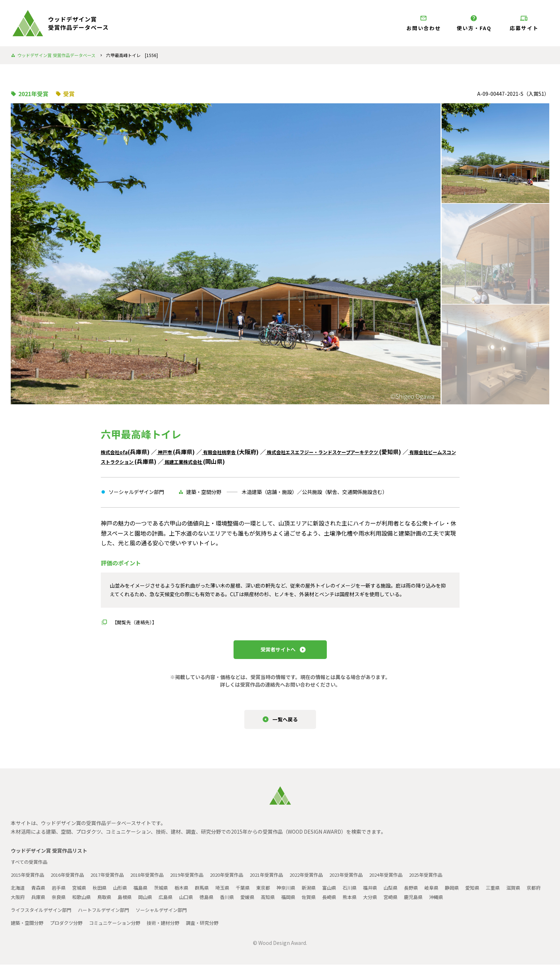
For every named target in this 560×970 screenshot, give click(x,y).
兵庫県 (83, 902)
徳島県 (260, 902)
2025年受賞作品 (460, 880)
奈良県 (104, 902)
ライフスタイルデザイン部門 (43, 915)
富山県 (346, 893)
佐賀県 (368, 902)
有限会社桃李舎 (233, 452)
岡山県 (196, 902)
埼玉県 (234, 893)
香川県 (282, 902)
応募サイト (524, 23)
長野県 (432, 893)
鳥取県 (152, 902)
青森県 (40, 893)
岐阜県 (454, 893)
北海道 (18, 893)
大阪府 (61, 902)
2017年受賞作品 (115, 880)
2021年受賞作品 (287, 880)
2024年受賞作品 (417, 880)
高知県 (325, 902)
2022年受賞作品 (330, 880)
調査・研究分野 (215, 928)
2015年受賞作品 (29, 880)
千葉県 (255, 893)
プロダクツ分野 (70, 928)
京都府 (40, 902)
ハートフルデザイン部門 (110, 915)
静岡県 (475, 893)
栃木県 (190, 893)
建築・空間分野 (28, 928)
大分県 (432, 902)
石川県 (368, 893)
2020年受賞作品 (244, 880)
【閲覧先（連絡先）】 (136, 622)
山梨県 (411, 893)
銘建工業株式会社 (253, 461)
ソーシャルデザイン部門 (172, 915)
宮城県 (83, 893)
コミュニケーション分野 (122, 928)
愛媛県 (303, 902)
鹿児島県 (478, 902)
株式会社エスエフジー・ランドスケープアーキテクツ (354, 452)
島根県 (174, 902)
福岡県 (346, 902)
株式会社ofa (117, 452)
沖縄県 (502, 902)
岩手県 (61, 893)
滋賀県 (18, 902)
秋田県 (104, 893)
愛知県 (497, 893)
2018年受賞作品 (158, 880)
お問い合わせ (424, 23)
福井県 (389, 893)
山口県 (239, 902)
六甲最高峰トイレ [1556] (132, 55)
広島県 (217, 902)
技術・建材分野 (173, 928)
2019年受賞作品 (201, 880)
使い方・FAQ (474, 23)
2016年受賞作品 (72, 880)
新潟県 (325, 893)
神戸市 (173, 452)
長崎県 (389, 902)
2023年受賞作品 (373, 880)
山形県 (126, 893)
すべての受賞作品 (30, 867)
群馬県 (212, 893)
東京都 (277, 893)
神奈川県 (301, 893)
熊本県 (411, 902)
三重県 (518, 893)
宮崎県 (454, 902)
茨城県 (169, 893)
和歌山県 (128, 902)
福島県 (147, 893)
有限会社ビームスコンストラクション (150, 461)
